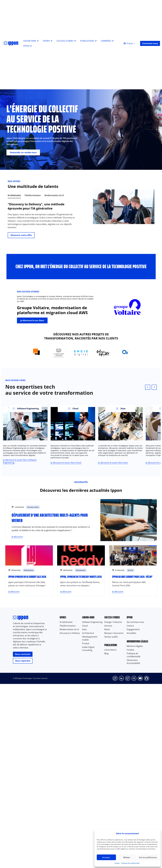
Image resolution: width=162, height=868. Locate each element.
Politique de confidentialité (130, 863)
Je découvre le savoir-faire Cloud (66, 463)
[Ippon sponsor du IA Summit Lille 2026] (29, 571)
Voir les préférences (148, 857)
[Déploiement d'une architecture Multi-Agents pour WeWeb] (81, 520)
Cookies (117, 863)
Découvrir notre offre (21, 235)
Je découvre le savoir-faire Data (113, 463)
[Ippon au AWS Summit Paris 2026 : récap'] (133, 571)
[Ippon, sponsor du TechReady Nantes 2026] (81, 571)
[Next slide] (154, 387)
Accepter (106, 857)
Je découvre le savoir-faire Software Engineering (20, 461)
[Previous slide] (148, 387)
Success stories (112, 617)
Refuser (127, 857)
